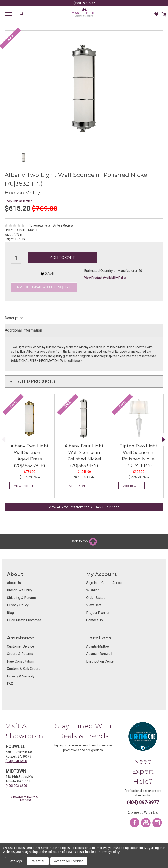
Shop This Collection (18, 201)
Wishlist (92, 590)
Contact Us (95, 620)
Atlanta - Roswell (99, 654)
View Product (24, 486)
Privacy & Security (21, 676)
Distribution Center (101, 661)
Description (14, 318)
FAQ (10, 684)
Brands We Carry (20, 590)
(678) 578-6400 (16, 761)
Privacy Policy (18, 605)
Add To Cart (77, 486)
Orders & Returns (20, 654)
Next (164, 440)
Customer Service (21, 646)
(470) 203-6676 (16, 786)
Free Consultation (20, 661)
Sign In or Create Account (105, 583)
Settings (15, 861)
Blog (10, 613)
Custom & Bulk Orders (24, 669)
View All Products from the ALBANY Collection (84, 507)
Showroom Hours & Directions (25, 799)
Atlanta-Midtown (99, 646)
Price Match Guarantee (24, 620)
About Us (14, 583)
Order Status (96, 598)
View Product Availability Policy (105, 278)
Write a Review (63, 225)
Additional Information (23, 330)
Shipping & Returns (21, 598)
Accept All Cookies (69, 861)
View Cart (94, 605)
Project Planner (98, 613)
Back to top (84, 541)
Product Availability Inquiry (44, 287)
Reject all (38, 861)
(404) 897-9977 (84, 3)
